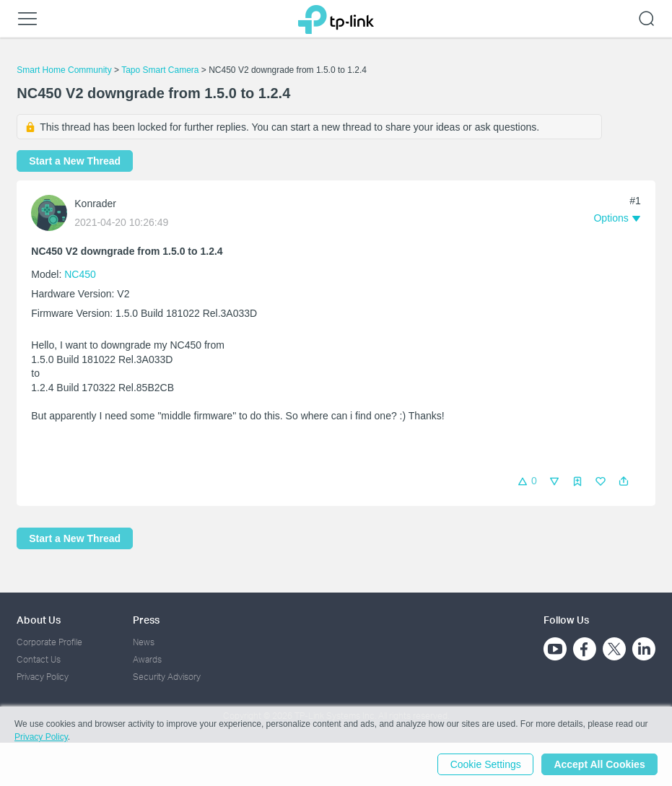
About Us (39, 620)
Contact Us (39, 659)
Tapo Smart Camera (160, 70)
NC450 (80, 274)
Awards (147, 659)
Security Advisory (167, 677)
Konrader (95, 204)
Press (146, 620)
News (144, 642)
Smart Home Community (64, 70)
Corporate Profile (49, 642)
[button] (624, 481)
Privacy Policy (43, 677)
